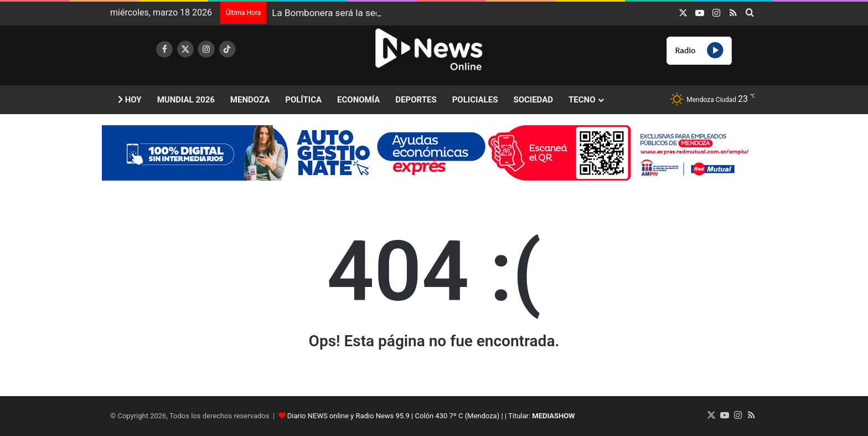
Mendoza (250, 100)
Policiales (475, 100)
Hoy (130, 100)
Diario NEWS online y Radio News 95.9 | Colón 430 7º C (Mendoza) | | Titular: (431, 416)
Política (303, 100)
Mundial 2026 (186, 100)
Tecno (582, 100)
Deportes (416, 100)
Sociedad (533, 100)
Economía (358, 100)
